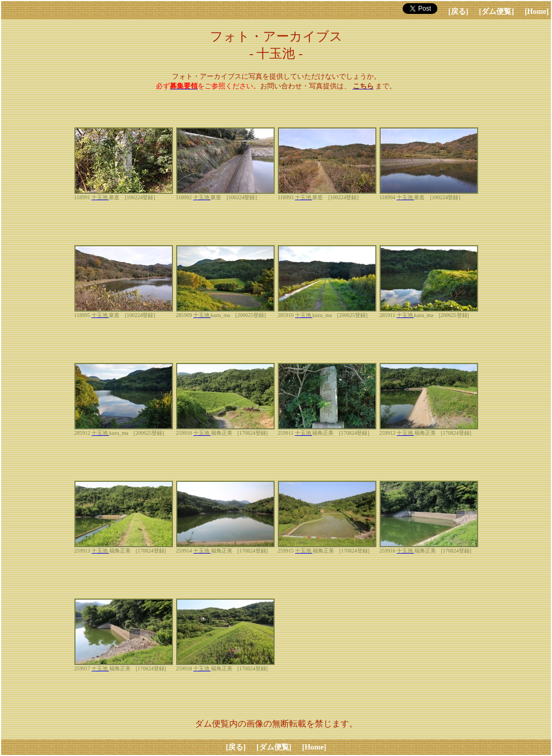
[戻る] (458, 12)
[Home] (537, 12)
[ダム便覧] (497, 12)
